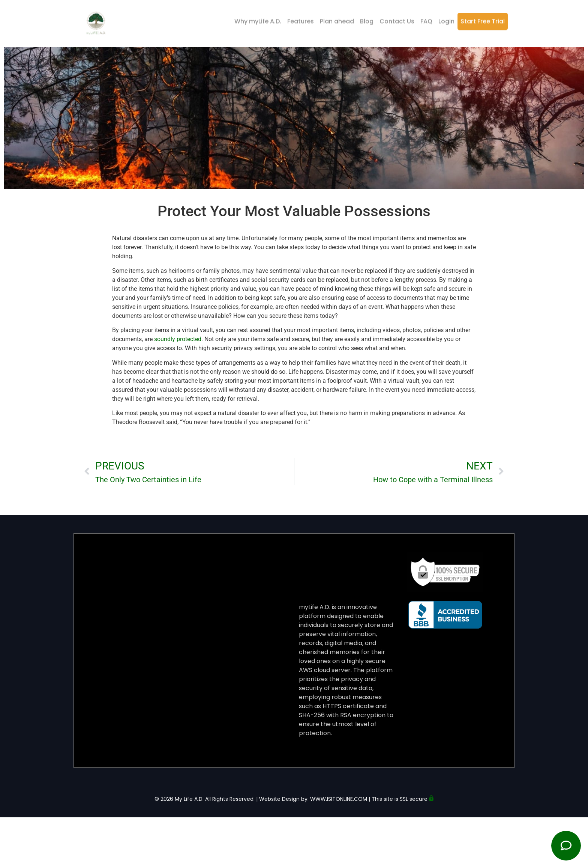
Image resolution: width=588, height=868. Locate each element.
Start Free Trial (483, 20)
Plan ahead (337, 20)
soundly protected (178, 339)
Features (301, 20)
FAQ (426, 20)
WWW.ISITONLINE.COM (339, 799)
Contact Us (397, 20)
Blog (367, 20)
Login (446, 20)
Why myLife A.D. (258, 20)
